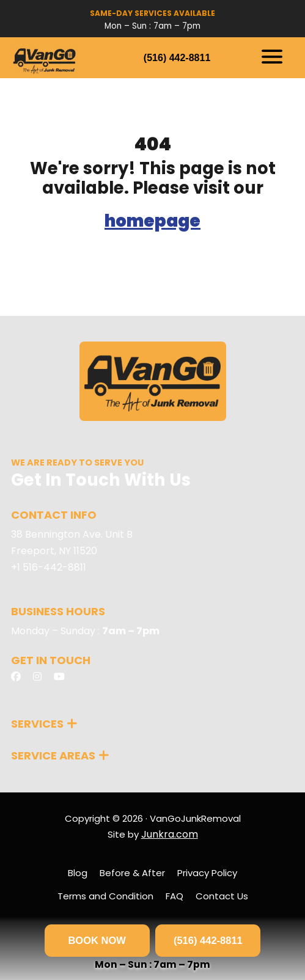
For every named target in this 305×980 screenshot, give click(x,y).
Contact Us (222, 896)
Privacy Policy (207, 873)
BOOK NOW (97, 940)
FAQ (175, 896)
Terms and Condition (105, 896)
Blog (78, 873)
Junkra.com (170, 834)
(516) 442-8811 (177, 58)
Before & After (132, 873)
